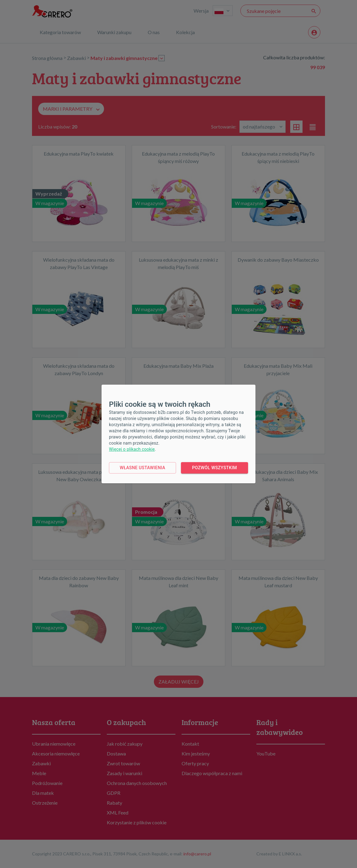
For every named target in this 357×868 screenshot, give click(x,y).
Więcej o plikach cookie (132, 449)
